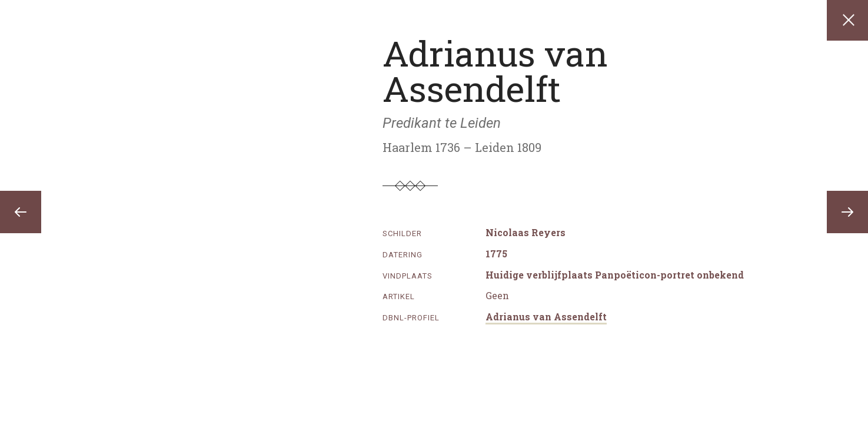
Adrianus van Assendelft (546, 317)
